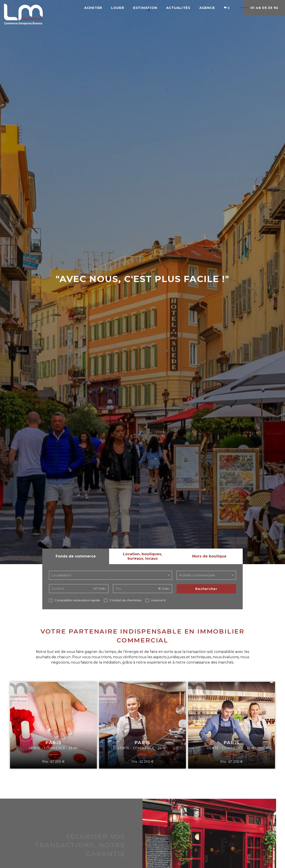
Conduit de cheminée (125, 600)
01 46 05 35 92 (265, 8)
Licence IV (158, 600)
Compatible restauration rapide (77, 600)
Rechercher (206, 589)
